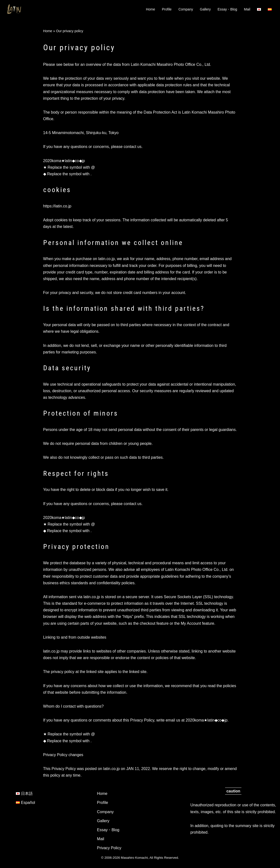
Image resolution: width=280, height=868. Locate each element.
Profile (167, 9)
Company (186, 9)
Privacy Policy (109, 848)
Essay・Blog (227, 9)
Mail (247, 9)
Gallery (205, 9)
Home (150, 9)
